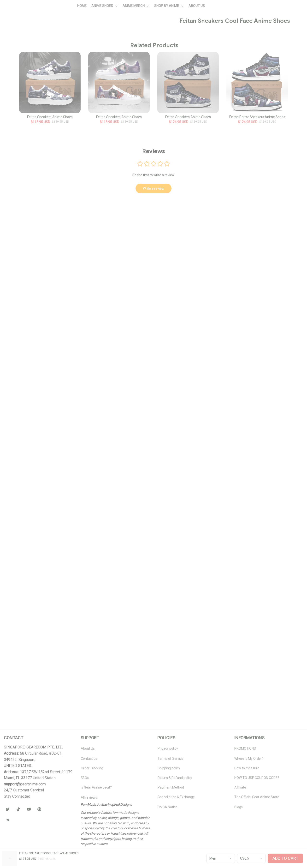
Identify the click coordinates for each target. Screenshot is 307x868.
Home (15, 28)
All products (34, 28)
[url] (25, 790)
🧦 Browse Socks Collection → (238, 202)
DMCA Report (14, 862)
